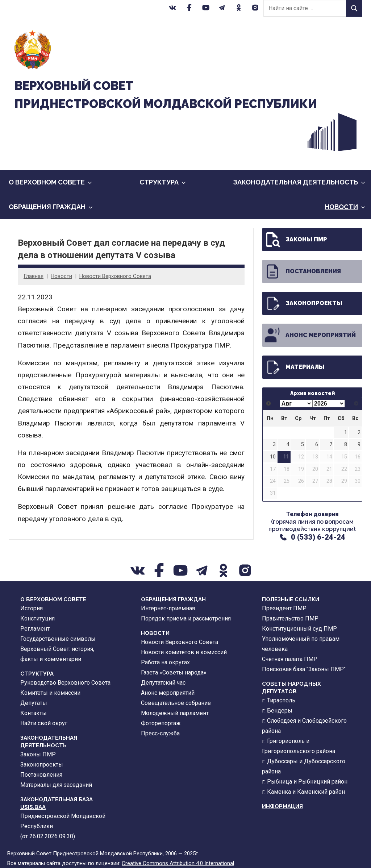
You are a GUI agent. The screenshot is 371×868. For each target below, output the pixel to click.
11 (286, 457)
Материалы (294, 367)
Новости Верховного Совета (115, 276)
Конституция (37, 618)
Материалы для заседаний (56, 785)
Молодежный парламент (175, 713)
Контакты (34, 713)
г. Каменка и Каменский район (303, 792)
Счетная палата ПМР (290, 659)
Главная (34, 276)
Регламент (35, 629)
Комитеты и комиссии (50, 693)
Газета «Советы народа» (174, 672)
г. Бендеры (277, 711)
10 (273, 457)
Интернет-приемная (168, 608)
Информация (282, 806)
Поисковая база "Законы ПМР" (304, 669)
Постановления (302, 271)
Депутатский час (163, 683)
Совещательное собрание (176, 703)
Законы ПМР (295, 240)
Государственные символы (58, 639)
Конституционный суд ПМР (299, 629)
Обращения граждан (51, 207)
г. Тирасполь (279, 700)
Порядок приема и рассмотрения (186, 618)
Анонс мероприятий (310, 335)
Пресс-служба (160, 733)
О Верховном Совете (50, 182)
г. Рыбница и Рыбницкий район (305, 782)
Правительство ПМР (290, 618)
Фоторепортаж (161, 723)
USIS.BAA (33, 807)
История (32, 608)
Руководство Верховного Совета (65, 683)
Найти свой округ (44, 723)
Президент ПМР (284, 608)
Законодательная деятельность (299, 182)
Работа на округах (165, 662)
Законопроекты (303, 303)
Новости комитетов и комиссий (184, 652)
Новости (345, 207)
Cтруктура (163, 182)
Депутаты (34, 703)
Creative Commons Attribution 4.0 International (178, 863)
